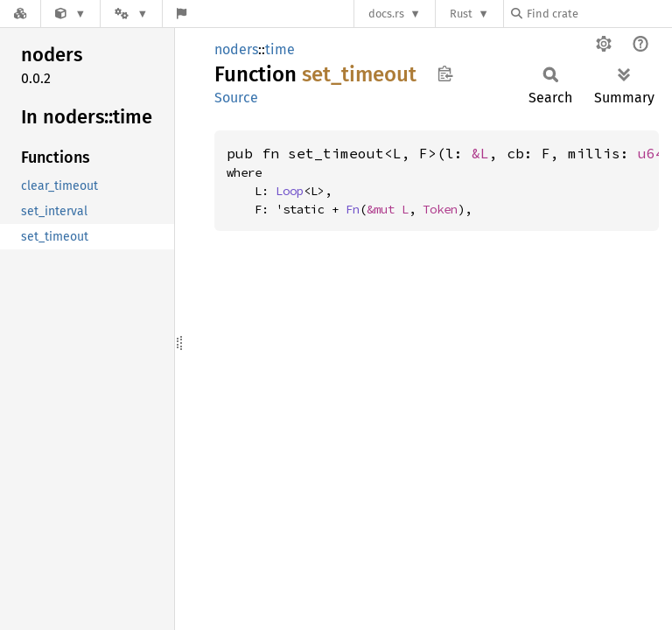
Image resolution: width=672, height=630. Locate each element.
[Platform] (131, 14)
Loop (290, 191)
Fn (353, 209)
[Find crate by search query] (598, 14)
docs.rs (386, 14)
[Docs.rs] (20, 14)
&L (480, 153)
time (280, 49)
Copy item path (445, 73)
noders (236, 49)
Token (440, 209)
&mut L (388, 209)
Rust (461, 14)
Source (236, 98)
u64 (651, 153)
